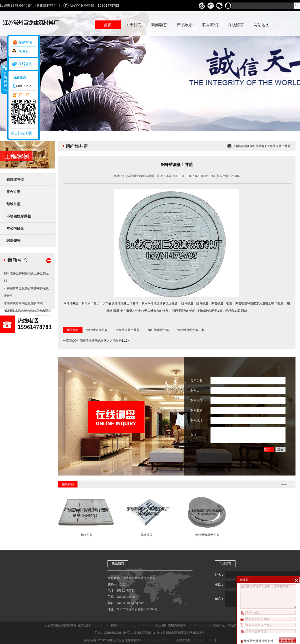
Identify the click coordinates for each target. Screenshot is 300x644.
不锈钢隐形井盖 (19, 216)
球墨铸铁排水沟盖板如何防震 (23, 303)
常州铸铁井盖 (147, 625)
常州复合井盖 (126, 625)
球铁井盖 (13, 204)
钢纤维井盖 (15, 179)
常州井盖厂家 (99, 625)
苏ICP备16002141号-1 (161, 640)
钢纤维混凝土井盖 (278, 146)
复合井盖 (13, 192)
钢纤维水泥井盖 (158, 330)
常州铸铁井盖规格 (201, 625)
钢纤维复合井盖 (97, 330)
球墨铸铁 (13, 241)
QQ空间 (77, 341)
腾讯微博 (101, 341)
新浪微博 (89, 341)
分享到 (67, 341)
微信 (119, 341)
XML (211, 640)
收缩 (4, 79)
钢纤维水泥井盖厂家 (191, 330)
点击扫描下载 (21, 133)
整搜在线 (200, 640)
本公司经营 (15, 228)
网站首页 (242, 146)
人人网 (111, 341)
